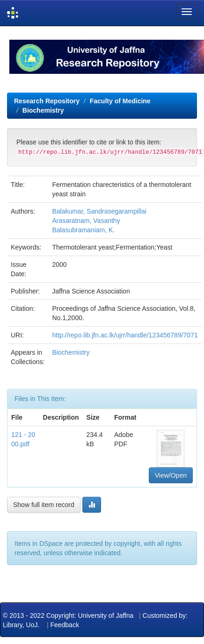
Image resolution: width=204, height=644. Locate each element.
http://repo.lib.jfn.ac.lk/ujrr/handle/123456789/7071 (125, 335)
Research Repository (47, 101)
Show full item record (44, 505)
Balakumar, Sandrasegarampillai (99, 211)
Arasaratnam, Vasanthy (86, 221)
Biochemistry (43, 110)
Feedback (64, 625)
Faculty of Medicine (120, 101)
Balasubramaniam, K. (83, 230)
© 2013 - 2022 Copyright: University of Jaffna (69, 615)
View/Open (171, 475)
